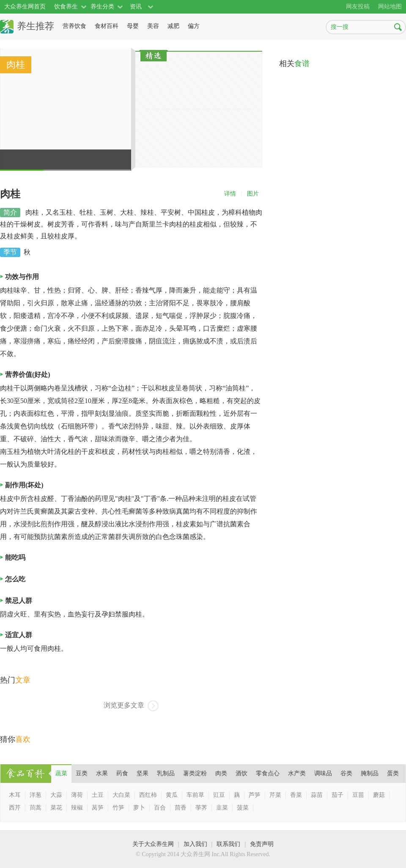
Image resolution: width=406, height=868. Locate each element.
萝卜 (139, 808)
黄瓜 (172, 795)
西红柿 (148, 795)
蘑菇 (379, 795)
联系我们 (228, 844)
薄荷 (77, 795)
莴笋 (98, 808)
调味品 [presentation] (323, 773)
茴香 (181, 808)
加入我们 (195, 844)
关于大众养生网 (153, 844)
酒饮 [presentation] (241, 773)
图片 (253, 194)
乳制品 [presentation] (166, 773)
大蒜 (56, 795)
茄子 (337, 795)
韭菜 (222, 808)
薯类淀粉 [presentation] (195, 773)
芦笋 (255, 795)
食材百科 (107, 26)
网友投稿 (358, 7)
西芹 (15, 808)
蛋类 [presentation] (393, 773)
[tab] (61, 774)
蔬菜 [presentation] (61, 773)
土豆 (98, 795)
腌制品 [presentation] (370, 773)
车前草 (195, 795)
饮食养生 (66, 7)
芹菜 (275, 795)
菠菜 (243, 808)
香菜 (296, 795)
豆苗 (358, 795)
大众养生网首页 (25, 7)
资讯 (136, 7)
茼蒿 (36, 808)
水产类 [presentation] (297, 773)
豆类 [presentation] (82, 773)
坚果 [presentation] (143, 773)
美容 (153, 26)
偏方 (194, 26)
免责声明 (262, 844)
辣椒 (77, 808)
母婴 (133, 26)
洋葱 (36, 795)
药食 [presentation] (122, 773)
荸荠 (201, 808)
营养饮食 (74, 26)
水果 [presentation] (102, 773)
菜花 (56, 808)
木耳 (15, 795)
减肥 (173, 26)
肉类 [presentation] (221, 773)
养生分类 (102, 7)
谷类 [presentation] (346, 773)
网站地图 (390, 7)
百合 (160, 808)
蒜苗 (317, 795)
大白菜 (121, 795)
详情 (230, 194)
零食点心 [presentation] (268, 773)
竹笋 (118, 808)
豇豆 (219, 795)
